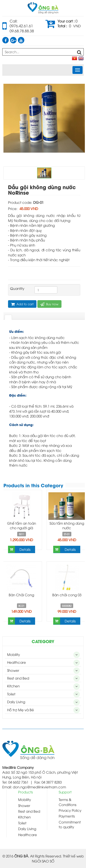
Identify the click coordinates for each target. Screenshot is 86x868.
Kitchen (13, 686)
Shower (13, 670)
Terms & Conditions (68, 802)
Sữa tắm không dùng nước (67, 525)
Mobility (14, 654)
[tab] (8, 317)
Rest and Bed (18, 678)
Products (25, 792)
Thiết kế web (73, 856)
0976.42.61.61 (21, 26)
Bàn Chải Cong (21, 595)
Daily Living (16, 702)
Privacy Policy (70, 810)
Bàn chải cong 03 (67, 595)
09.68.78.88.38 (22, 31)
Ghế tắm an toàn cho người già (22, 525)
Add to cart (22, 304)
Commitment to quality (70, 824)
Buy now (49, 304)
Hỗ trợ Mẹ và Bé (21, 710)
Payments (67, 816)
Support (65, 792)
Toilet (11, 694)
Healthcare (17, 662)
